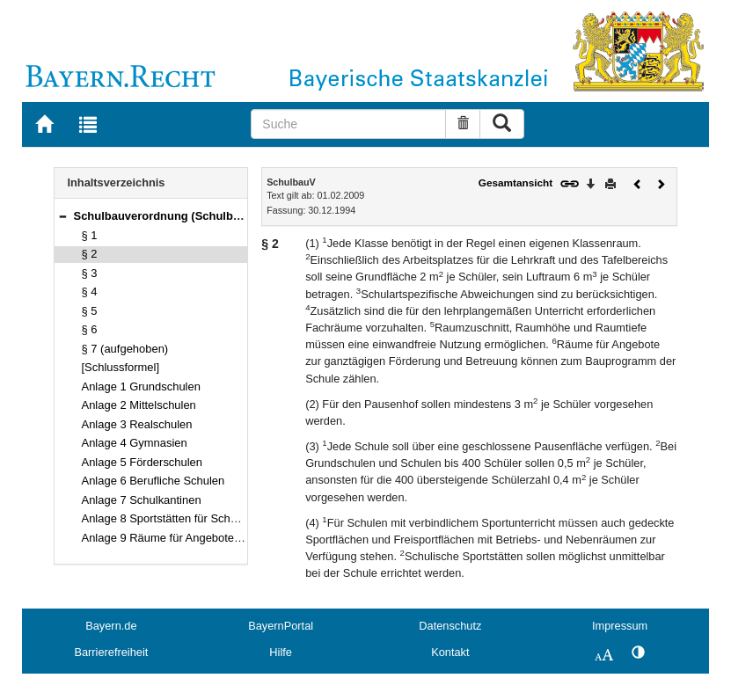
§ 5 (90, 311)
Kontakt (450, 652)
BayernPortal (281, 626)
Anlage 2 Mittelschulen (139, 405)
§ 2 (90, 254)
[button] (62, 216)
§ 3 (90, 273)
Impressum (620, 626)
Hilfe (281, 652)
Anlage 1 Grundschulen (141, 386)
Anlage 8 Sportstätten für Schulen (167, 518)
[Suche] (348, 124)
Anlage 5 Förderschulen (143, 462)
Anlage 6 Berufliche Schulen (154, 481)
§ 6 (90, 329)
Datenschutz (450, 626)
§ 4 (90, 292)
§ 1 (90, 235)
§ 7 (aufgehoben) (125, 349)
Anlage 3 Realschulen (137, 424)
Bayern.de (111, 626)
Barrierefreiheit (111, 652)
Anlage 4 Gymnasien (135, 443)
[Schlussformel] (121, 367)
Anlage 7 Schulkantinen (142, 500)
